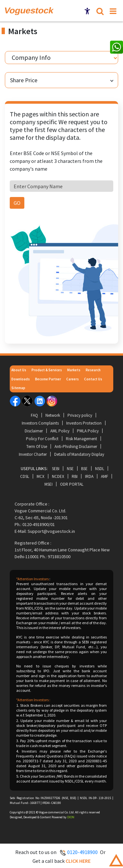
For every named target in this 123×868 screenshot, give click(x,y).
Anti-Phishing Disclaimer (76, 447)
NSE (70, 469)
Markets (74, 370)
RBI (75, 476)
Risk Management (81, 439)
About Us (19, 370)
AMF (105, 476)
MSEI (49, 484)
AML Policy (60, 431)
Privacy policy (80, 415)
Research (93, 370)
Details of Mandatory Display (79, 454)
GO (17, 203)
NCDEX (58, 476)
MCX (41, 476)
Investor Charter (33, 454)
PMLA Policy (88, 431)
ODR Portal (72, 484)
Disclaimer (34, 431)
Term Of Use (37, 447)
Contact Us (93, 379)
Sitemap (18, 388)
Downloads (21, 379)
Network (53, 415)
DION (71, 817)
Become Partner (48, 379)
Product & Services (47, 370)
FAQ (34, 415)
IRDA (89, 476)
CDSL (25, 476)
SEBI (56, 469)
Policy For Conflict (42, 439)
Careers (73, 379)
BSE (84, 469)
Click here (78, 861)
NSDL (100, 469)
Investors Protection (84, 423)
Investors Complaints (40, 423)
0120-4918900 (82, 852)
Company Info (31, 57)
